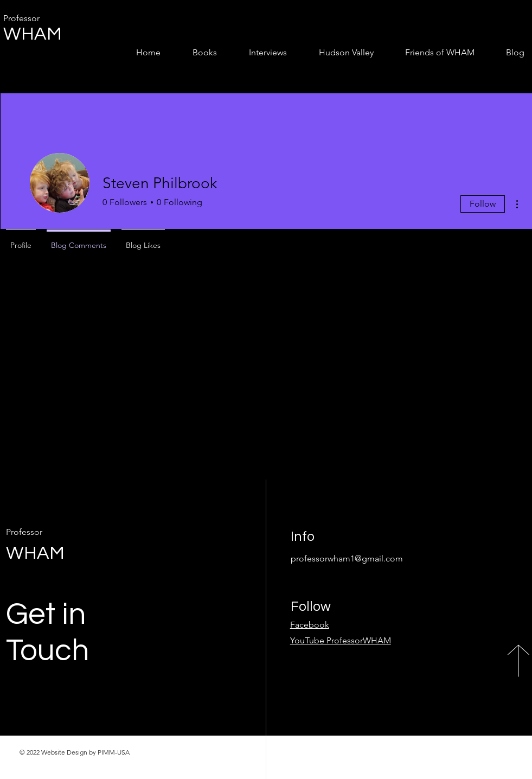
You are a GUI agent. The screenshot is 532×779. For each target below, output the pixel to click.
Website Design (64, 752)
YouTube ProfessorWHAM (341, 640)
